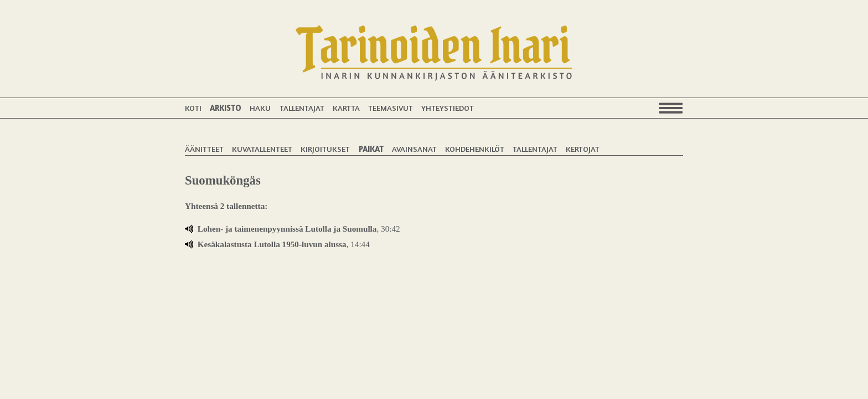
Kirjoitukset (325, 149)
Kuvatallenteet (262, 149)
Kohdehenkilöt (475, 149)
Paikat (371, 149)
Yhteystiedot (448, 108)
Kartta (346, 108)
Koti (193, 108)
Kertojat (583, 149)
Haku (260, 108)
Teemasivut (391, 108)
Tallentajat (302, 108)
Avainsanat (414, 149)
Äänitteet (204, 149)
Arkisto (226, 108)
